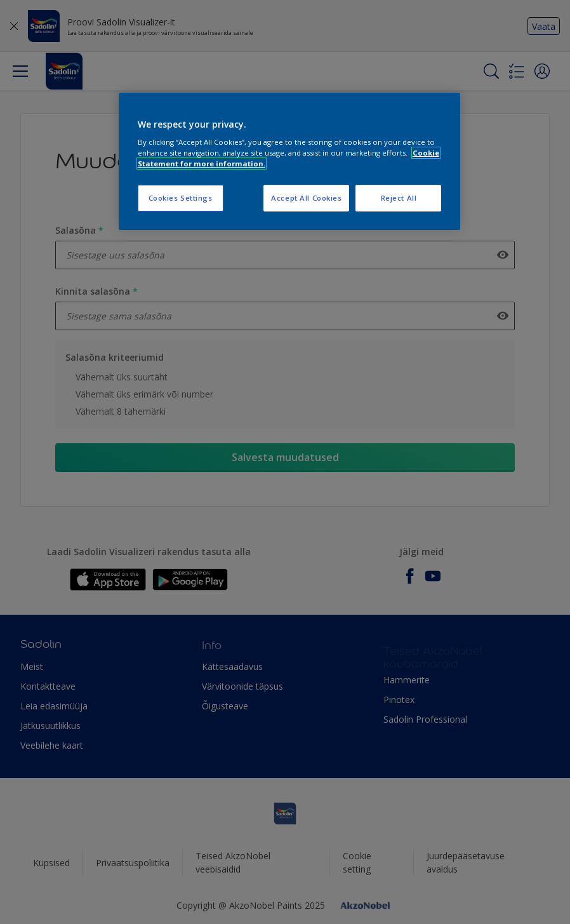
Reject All (399, 198)
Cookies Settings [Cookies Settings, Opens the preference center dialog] (181, 198)
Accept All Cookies (306, 198)
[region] (290, 162)
